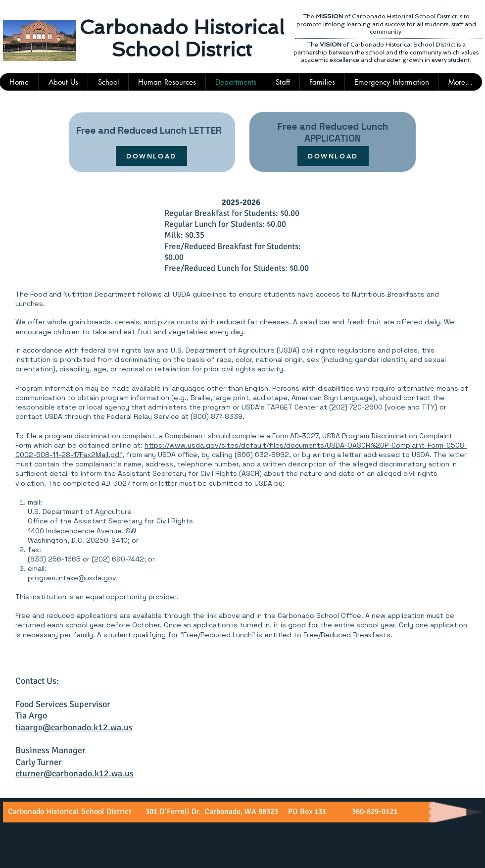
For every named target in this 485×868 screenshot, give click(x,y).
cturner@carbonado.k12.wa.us (74, 773)
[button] (283, 82)
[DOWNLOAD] (151, 156)
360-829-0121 (374, 812)
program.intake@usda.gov (72, 578)
